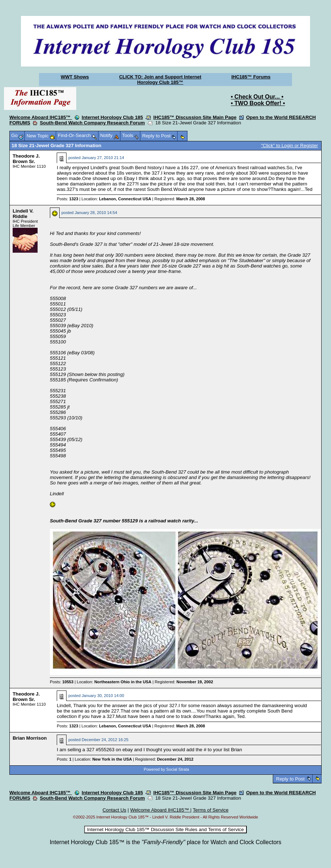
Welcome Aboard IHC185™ (41, 117)
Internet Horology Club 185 (112, 117)
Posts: (67, 199)
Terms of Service (210, 810)
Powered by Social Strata (167, 769)
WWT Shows (75, 77)
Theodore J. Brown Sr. (26, 159)
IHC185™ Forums (251, 77)
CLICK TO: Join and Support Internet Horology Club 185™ (160, 80)
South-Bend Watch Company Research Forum (92, 123)
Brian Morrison (30, 738)
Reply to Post (290, 779)
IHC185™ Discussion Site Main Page (195, 117)
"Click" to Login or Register (289, 146)
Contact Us (115, 810)
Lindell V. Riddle (23, 214)
